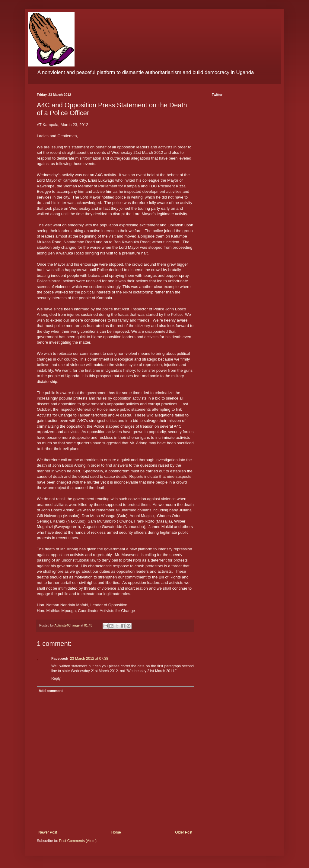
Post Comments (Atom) (78, 841)
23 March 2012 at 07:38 (89, 659)
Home (116, 832)
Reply (56, 679)
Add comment (51, 691)
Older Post (184, 832)
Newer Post (48, 832)
